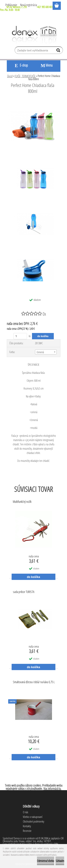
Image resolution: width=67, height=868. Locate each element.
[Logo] (33, 35)
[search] (59, 51)
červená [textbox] (40, 352)
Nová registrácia (29, 5)
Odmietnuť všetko (46, 861)
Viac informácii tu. (52, 789)
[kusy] (20, 336)
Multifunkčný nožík (22, 502)
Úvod (10, 76)
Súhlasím (60, 861)
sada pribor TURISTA (24, 592)
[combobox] (46, 352)
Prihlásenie (11, 5)
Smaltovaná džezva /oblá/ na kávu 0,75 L (34, 682)
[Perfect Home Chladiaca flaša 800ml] (34, 101)
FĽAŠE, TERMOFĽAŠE (25, 76)
